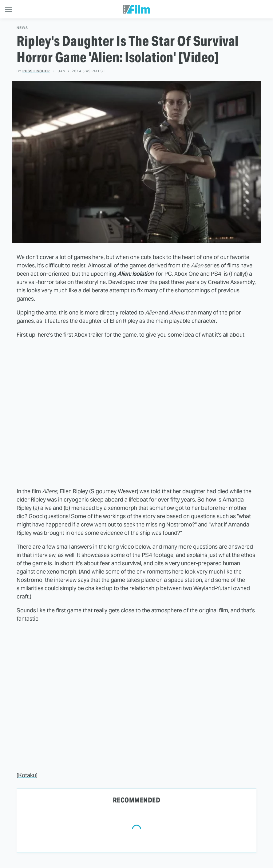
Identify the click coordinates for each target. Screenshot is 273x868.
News (22, 28)
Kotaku (27, 775)
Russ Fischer (36, 71)
